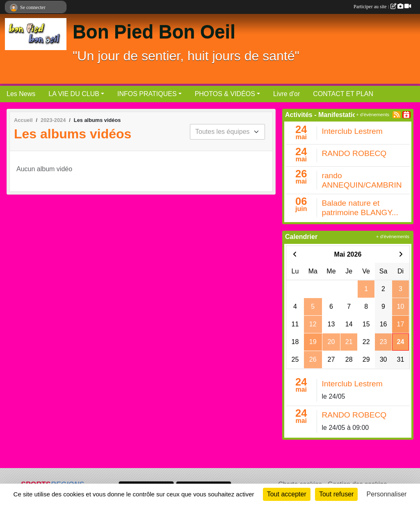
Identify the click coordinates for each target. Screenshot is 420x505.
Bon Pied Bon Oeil (154, 32)
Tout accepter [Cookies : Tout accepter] (287, 494)
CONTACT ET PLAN (343, 94)
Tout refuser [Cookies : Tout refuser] (336, 494)
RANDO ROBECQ (354, 153)
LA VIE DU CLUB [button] (74, 94)
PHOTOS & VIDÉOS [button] (225, 94)
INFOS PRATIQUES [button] (147, 94)
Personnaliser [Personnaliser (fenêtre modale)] (387, 494)
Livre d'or (286, 94)
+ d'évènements (373, 115)
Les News (21, 94)
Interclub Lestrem (352, 131)
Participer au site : (382, 7)
